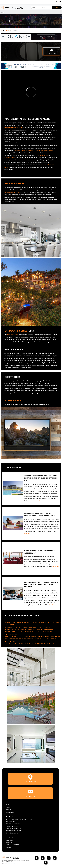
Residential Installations (13, 831)
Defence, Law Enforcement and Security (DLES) (21, 819)
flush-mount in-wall (42, 155)
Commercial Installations (13, 828)
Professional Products (13, 824)
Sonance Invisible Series (12, 192)
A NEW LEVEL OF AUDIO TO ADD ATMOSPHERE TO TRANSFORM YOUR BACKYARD (32, 637)
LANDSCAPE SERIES (16, 331)
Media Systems (10, 822)
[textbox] (42, 7)
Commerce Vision (11, 864)
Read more (42, 501)
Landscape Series (13, 335)
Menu (3, 12)
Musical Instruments (12, 826)
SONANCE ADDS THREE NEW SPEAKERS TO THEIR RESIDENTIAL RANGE (29, 629)
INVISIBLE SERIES (14, 184)
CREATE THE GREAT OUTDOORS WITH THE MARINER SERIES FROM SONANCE (31, 644)
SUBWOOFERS (13, 401)
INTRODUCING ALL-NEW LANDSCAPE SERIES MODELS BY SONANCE (28, 627)
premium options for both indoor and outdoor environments (34, 150)
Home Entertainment (12, 833)
